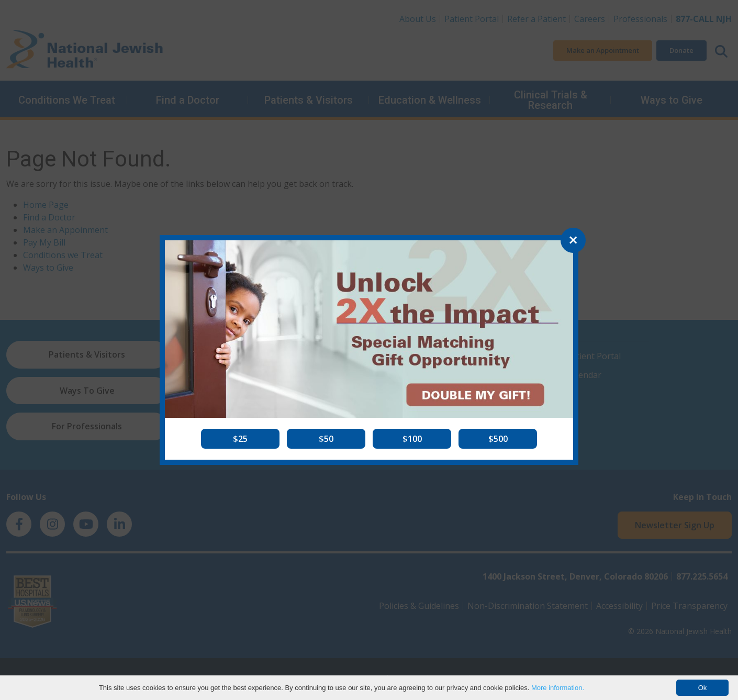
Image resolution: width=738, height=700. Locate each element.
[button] (240, 439)
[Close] (573, 240)
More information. (558, 688)
